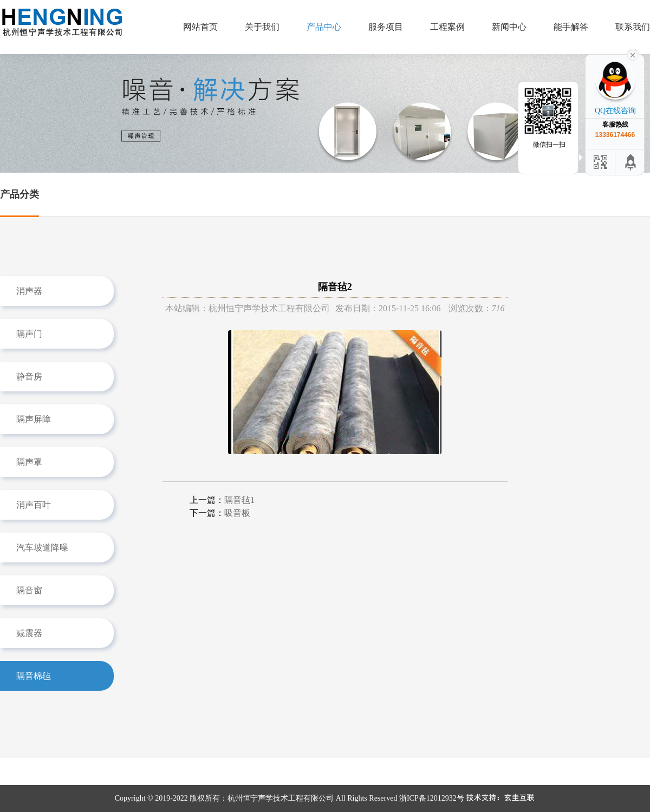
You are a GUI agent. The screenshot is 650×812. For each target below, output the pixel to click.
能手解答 (571, 27)
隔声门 (29, 334)
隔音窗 (29, 590)
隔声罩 (29, 462)
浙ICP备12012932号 (432, 798)
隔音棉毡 (34, 676)
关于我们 (262, 27)
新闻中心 (509, 27)
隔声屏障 (34, 419)
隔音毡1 (239, 500)
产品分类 (19, 194)
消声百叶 (34, 505)
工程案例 (447, 27)
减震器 (29, 633)
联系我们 (633, 27)
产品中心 (324, 27)
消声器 (29, 291)
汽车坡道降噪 (42, 548)
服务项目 (386, 27)
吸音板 (237, 513)
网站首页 (200, 27)
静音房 (29, 376)
